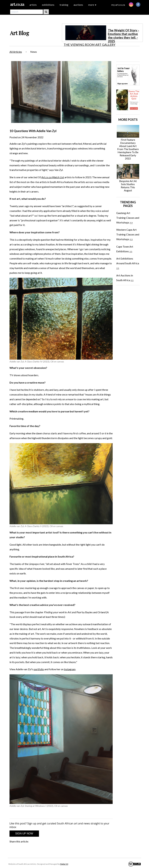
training (64, 5)
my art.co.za (118, 5)
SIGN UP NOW (24, 834)
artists (33, 5)
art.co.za (17, 4)
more (93, 5)
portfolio (39, 669)
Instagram (70, 669)
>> (131, 222)
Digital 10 (64, 864)
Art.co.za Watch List (53, 177)
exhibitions (48, 5)
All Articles (16, 52)
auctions (78, 5)
